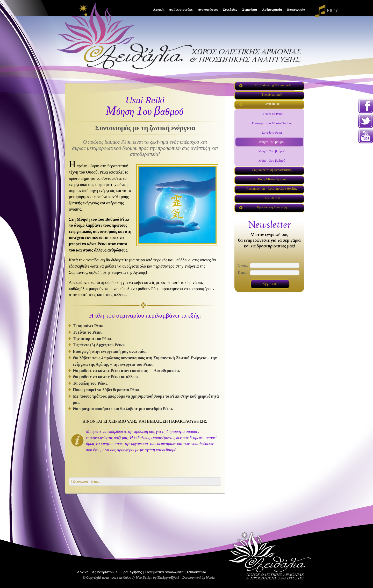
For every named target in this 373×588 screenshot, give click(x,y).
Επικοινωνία (196, 572)
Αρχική (83, 572)
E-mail (95, 481)
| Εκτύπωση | (80, 481)
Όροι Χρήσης (131, 572)
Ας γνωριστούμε (105, 572)
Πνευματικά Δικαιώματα (164, 572)
